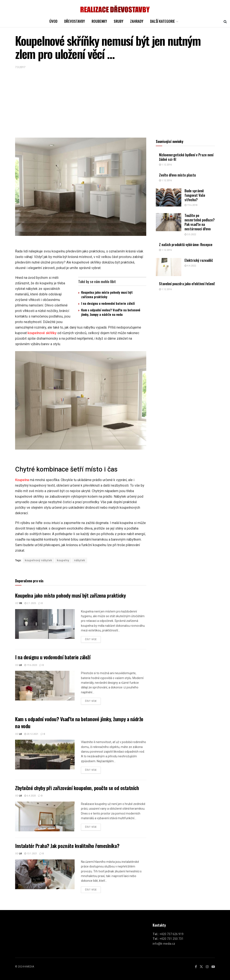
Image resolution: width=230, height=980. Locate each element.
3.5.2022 (190, 234)
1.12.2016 (165, 165)
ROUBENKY (99, 21)
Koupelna (22, 480)
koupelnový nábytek (38, 560)
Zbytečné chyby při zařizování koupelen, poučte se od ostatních (77, 788)
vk (21, 603)
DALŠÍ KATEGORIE (163, 21)
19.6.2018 (191, 205)
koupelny (63, 560)
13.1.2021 (31, 854)
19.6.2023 (31, 665)
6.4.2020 (30, 796)
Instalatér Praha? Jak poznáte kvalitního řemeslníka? (67, 846)
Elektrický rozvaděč (199, 260)
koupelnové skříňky (42, 333)
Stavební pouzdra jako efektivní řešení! (187, 284)
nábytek (80, 560)
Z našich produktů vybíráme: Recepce (186, 244)
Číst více (91, 639)
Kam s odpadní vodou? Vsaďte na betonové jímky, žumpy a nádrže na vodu (111, 312)
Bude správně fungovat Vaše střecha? (195, 195)
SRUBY (119, 21)
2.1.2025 (30, 603)
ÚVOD (53, 21)
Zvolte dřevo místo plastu (177, 175)
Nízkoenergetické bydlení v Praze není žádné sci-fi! (186, 157)
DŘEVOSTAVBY (75, 21)
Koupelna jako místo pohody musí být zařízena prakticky (107, 294)
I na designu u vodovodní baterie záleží (108, 303)
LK (21, 665)
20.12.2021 (31, 734)
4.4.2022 (190, 266)
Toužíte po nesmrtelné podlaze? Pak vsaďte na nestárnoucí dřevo (200, 222)
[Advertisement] (115, 101)
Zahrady (137, 21)
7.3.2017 (20, 67)
